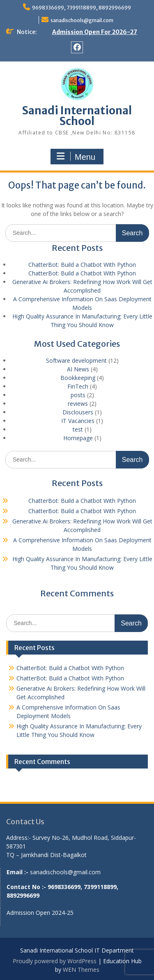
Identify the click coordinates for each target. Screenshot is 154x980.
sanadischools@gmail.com (82, 20)
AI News (78, 369)
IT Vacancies (78, 421)
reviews (78, 404)
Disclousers (78, 412)
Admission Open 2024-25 (40, 913)
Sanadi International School (77, 116)
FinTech (78, 386)
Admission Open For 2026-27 (95, 32)
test (78, 429)
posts (78, 395)
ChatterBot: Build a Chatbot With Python (82, 265)
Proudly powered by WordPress (55, 961)
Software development (76, 360)
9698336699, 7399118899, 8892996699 (82, 8)
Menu (76, 157)
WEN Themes (81, 970)
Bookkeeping (78, 378)
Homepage (78, 438)
